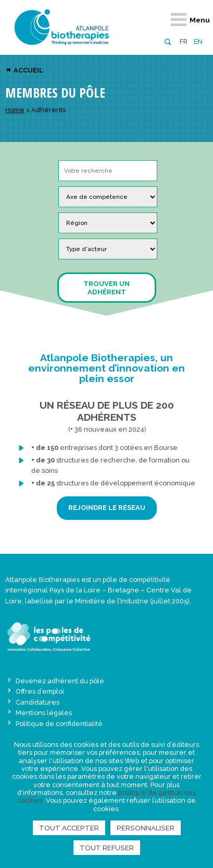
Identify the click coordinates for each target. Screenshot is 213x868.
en (198, 41)
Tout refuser (107, 848)
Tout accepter (69, 828)
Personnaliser (146, 828)
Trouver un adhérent (106, 288)
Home (15, 110)
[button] (167, 41)
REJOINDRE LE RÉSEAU (107, 508)
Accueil (28, 70)
